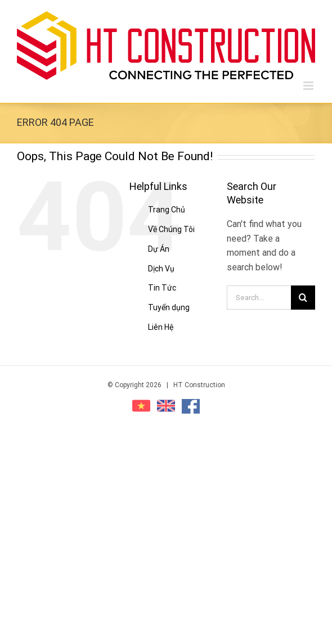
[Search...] (259, 298)
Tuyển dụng (169, 307)
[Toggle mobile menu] (309, 86)
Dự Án (159, 249)
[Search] (303, 298)
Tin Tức (162, 288)
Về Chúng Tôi (171, 229)
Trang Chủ (167, 210)
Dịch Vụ (161, 269)
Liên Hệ (161, 327)
